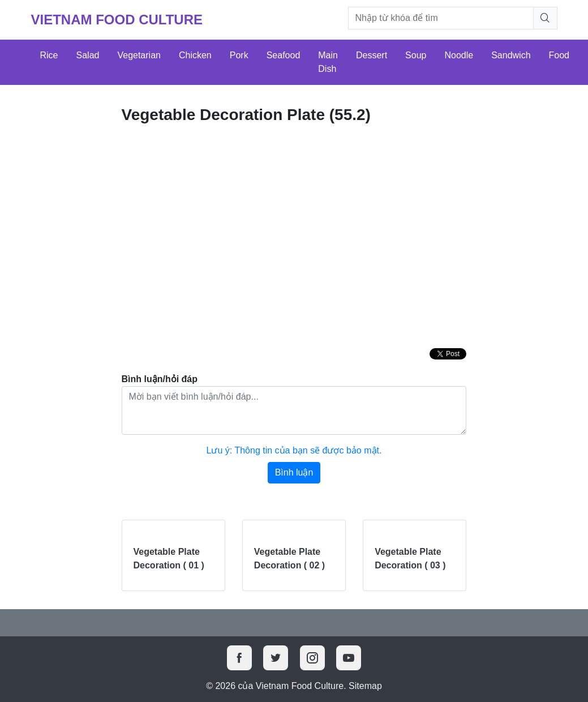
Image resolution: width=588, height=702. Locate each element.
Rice (49, 55)
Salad (88, 55)
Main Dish (328, 62)
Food (559, 55)
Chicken (195, 55)
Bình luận (294, 472)
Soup (416, 55)
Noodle (459, 55)
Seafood (284, 55)
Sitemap (365, 686)
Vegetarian (139, 55)
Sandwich (511, 55)
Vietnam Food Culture (117, 20)
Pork (239, 55)
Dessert (372, 55)
